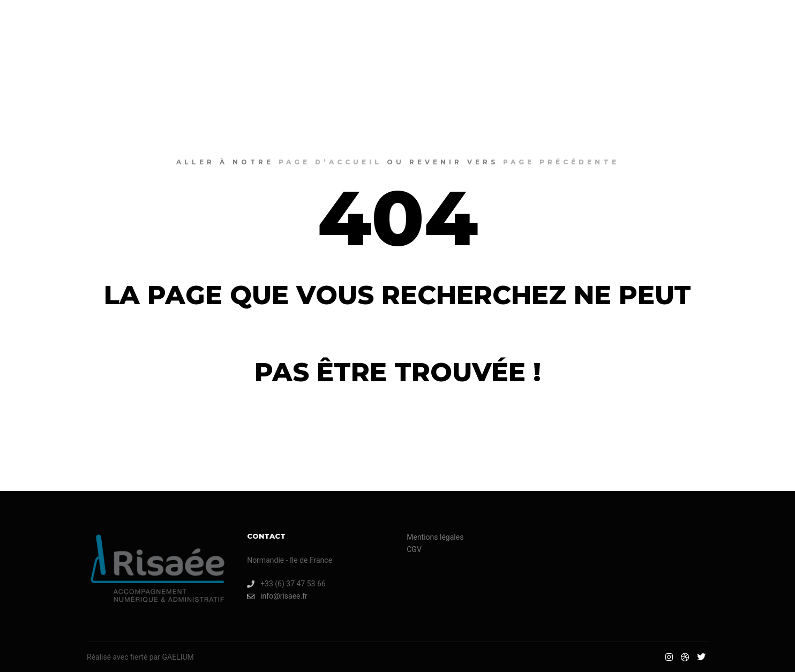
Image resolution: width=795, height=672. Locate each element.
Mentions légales (435, 537)
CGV (414, 549)
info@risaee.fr (277, 596)
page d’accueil (330, 162)
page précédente (561, 162)
